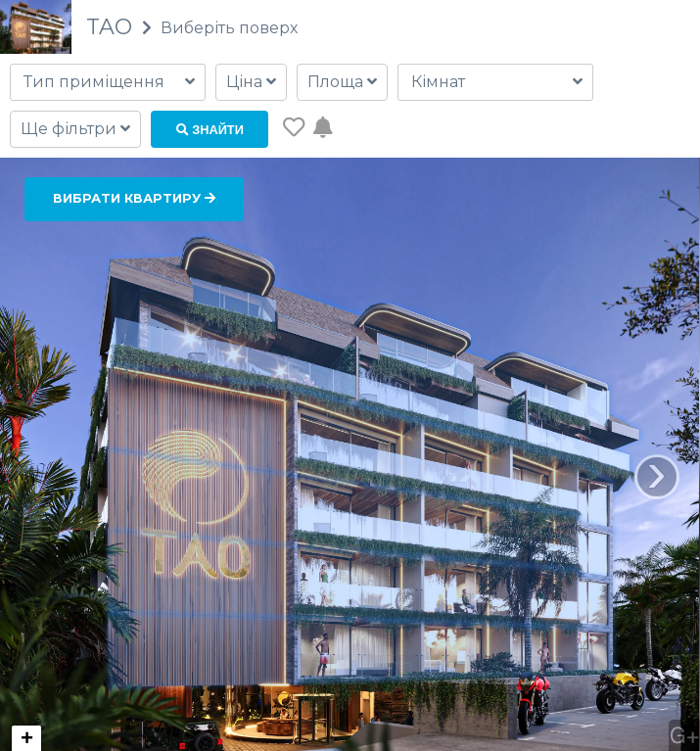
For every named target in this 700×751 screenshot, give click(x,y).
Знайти (210, 130)
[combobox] (108, 82)
